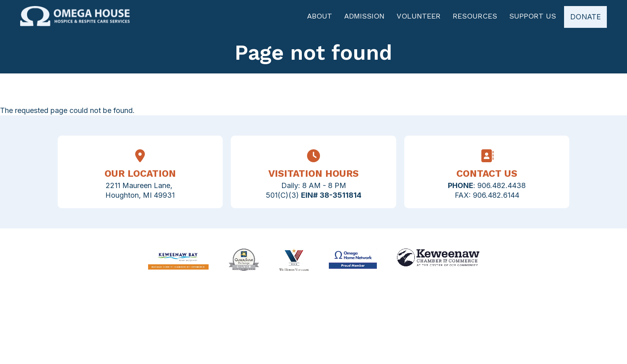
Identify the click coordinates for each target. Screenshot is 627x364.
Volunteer (419, 16)
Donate (585, 17)
